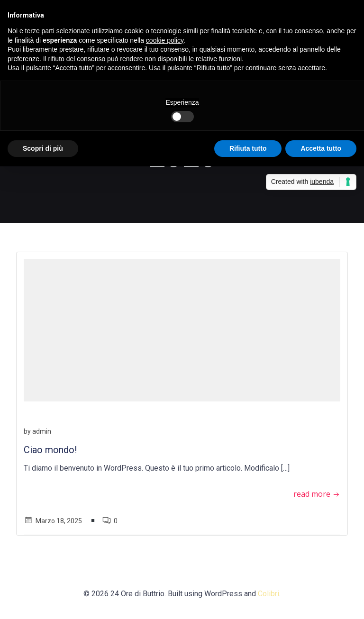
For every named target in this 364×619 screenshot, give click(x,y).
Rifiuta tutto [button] (248, 148)
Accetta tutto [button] (321, 148)
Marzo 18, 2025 (53, 521)
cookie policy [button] (165, 40)
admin (42, 431)
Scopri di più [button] (43, 148)
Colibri (268, 594)
